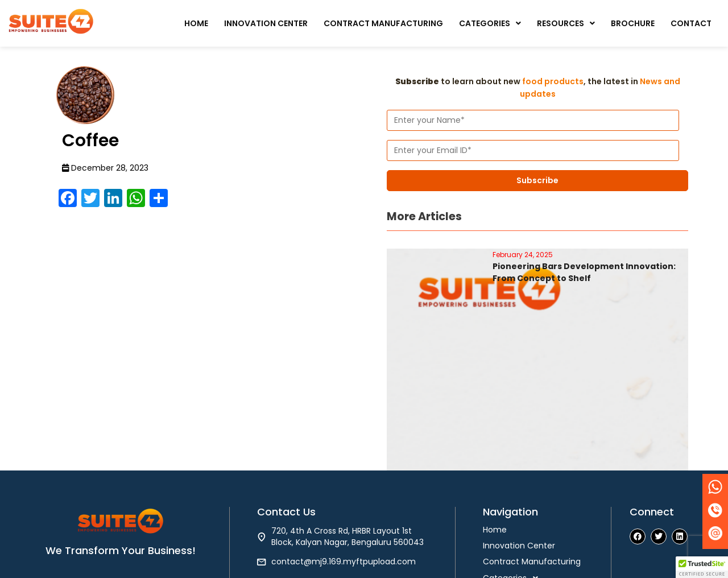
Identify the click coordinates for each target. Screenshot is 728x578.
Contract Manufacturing (383, 23)
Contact (691, 23)
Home (196, 23)
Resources (566, 23)
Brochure (633, 23)
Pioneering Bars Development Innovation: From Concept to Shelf (584, 272)
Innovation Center (266, 23)
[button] (490, 23)
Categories (490, 23)
